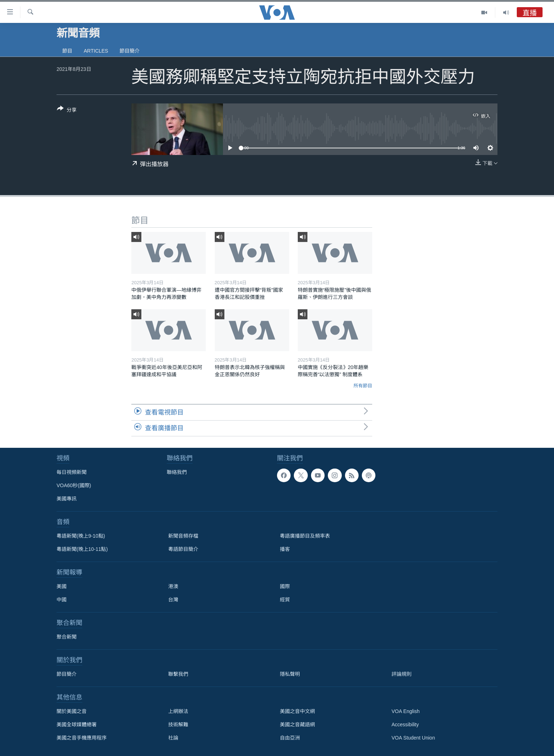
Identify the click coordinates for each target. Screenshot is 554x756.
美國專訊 (67, 499)
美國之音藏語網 (297, 724)
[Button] (67, 111)
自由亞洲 (290, 738)
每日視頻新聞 (72, 472)
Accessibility (405, 724)
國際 (285, 586)
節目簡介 (130, 51)
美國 (62, 586)
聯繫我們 (178, 674)
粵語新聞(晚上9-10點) (81, 536)
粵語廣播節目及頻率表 (305, 536)
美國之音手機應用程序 (82, 738)
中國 (62, 600)
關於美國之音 (72, 711)
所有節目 (363, 386)
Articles (96, 51)
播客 (285, 549)
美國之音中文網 (297, 711)
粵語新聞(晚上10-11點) (82, 549)
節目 (67, 51)
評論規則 (402, 674)
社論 (173, 738)
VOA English (406, 711)
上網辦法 (178, 711)
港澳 (173, 586)
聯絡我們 (177, 472)
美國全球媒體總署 (77, 724)
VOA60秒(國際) (74, 485)
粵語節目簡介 (183, 549)
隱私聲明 (290, 674)
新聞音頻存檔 (183, 536)
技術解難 (178, 724)
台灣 (173, 600)
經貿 (285, 600)
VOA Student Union (413, 738)
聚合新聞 (67, 637)
